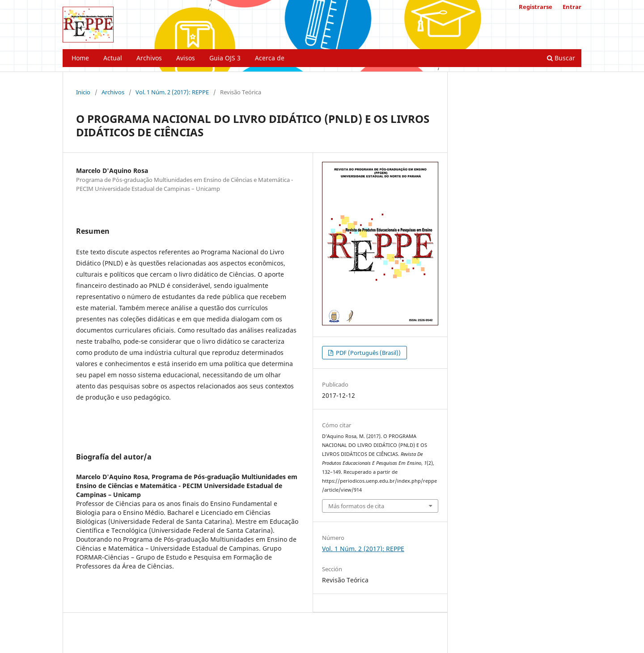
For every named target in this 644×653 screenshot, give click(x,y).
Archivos (149, 58)
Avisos (186, 58)
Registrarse (536, 7)
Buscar (561, 58)
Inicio (83, 92)
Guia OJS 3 (225, 58)
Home (80, 58)
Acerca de (270, 58)
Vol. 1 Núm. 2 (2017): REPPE (172, 92)
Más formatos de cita (356, 506)
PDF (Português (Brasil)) (368, 353)
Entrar (572, 7)
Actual (113, 58)
